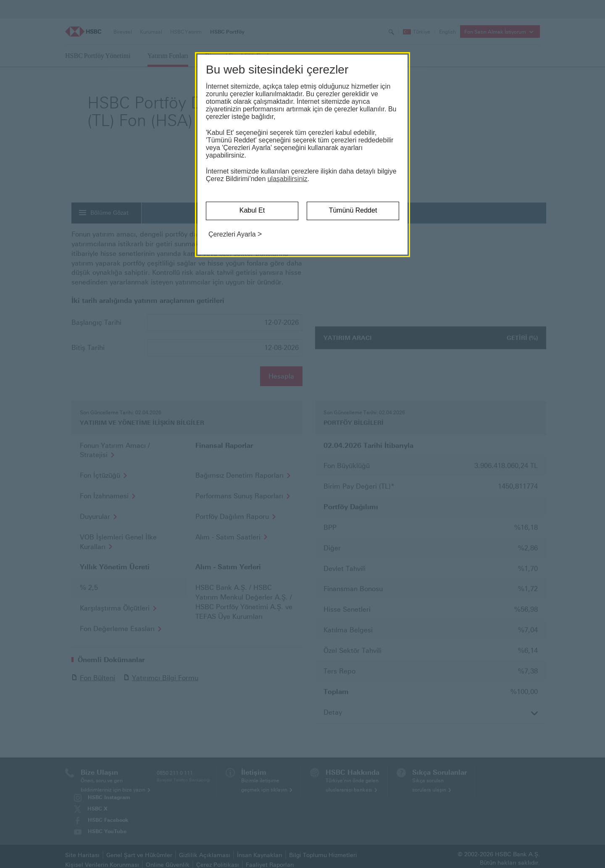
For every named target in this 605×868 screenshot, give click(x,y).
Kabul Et (252, 210)
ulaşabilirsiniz (288, 179)
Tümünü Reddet (353, 210)
